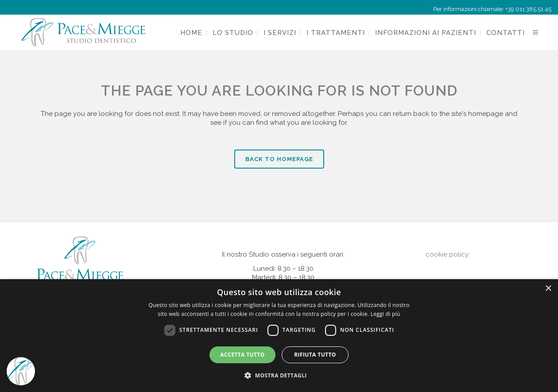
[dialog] (279, 336)
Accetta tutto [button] (242, 355)
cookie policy (447, 254)
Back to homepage (279, 159)
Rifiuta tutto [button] (315, 355)
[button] (279, 376)
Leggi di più (386, 314)
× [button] (548, 289)
